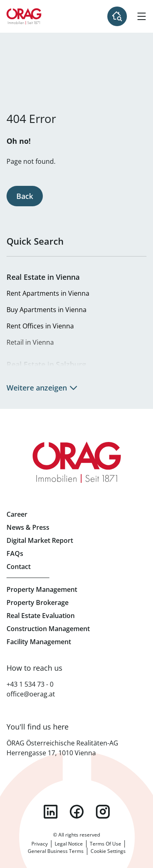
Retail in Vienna (30, 342)
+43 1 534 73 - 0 (30, 684)
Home (24, 16)
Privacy (40, 844)
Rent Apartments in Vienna (48, 293)
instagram (103, 812)
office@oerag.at (31, 694)
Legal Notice (69, 844)
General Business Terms (56, 851)
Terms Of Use (105, 844)
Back (25, 196)
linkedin (51, 812)
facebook (77, 812)
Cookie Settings (108, 851)
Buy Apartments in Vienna (47, 310)
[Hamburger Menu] (142, 16)
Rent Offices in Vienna (40, 326)
